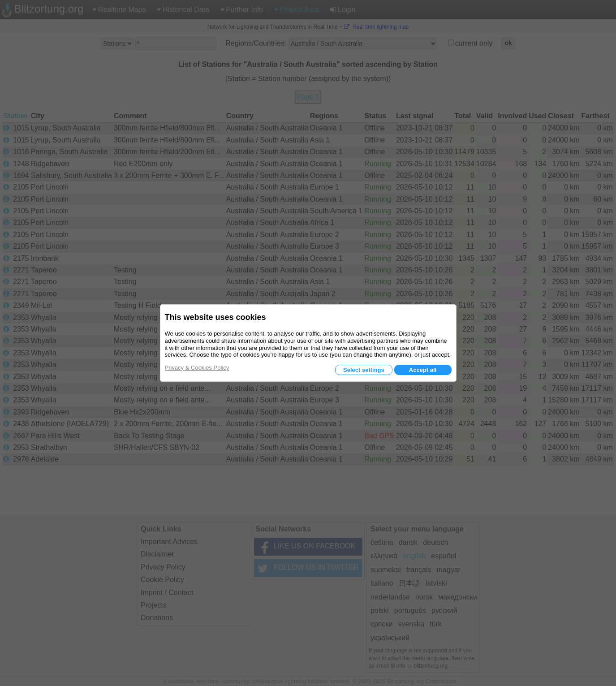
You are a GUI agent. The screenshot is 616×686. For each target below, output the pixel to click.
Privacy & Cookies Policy (197, 368)
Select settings (364, 370)
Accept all (423, 370)
